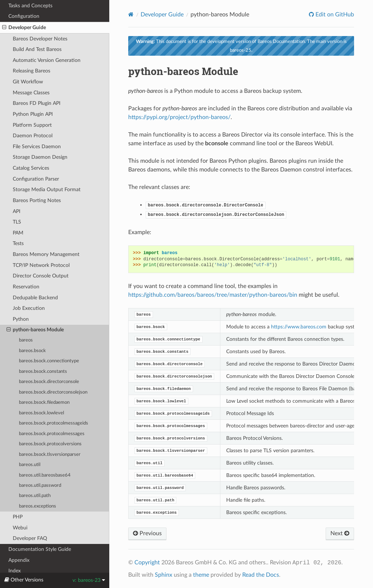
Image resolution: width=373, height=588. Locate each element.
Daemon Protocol (33, 136)
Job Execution (29, 308)
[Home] (131, 14)
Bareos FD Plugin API (37, 103)
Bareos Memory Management (46, 254)
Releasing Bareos (32, 71)
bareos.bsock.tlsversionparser (50, 455)
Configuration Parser (36, 179)
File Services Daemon (37, 147)
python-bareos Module (35, 330)
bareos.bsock (32, 351)
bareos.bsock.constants (43, 372)
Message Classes (31, 93)
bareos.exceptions (38, 506)
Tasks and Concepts (30, 6)
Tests (18, 243)
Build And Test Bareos (37, 49)
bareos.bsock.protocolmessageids (54, 423)
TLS (17, 222)
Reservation (26, 287)
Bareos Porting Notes (37, 200)
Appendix (19, 560)
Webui (20, 528)
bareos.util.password (40, 486)
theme (201, 575)
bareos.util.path (35, 496)
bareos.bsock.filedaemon (44, 402)
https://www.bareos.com (299, 327)
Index (15, 571)
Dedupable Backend (35, 298)
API (17, 211)
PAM (18, 233)
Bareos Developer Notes (40, 39)
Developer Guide (24, 28)
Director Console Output (41, 276)
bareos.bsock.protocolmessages (52, 434)
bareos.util (30, 465)
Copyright (147, 563)
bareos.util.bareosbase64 (45, 475)
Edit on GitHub (334, 15)
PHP (18, 517)
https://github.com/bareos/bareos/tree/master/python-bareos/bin (213, 295)
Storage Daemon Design (40, 157)
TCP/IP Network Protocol (41, 265)
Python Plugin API (33, 114)
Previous (147, 533)
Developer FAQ (30, 538)
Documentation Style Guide (40, 549)
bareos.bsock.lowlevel (42, 413)
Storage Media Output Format (47, 190)
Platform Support (32, 125)
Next (340, 533)
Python (21, 319)
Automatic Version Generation (47, 60)
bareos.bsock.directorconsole (49, 382)
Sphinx (164, 575)
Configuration (24, 16)
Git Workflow (28, 82)
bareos (26, 340)
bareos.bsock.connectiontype (49, 361)
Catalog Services (31, 168)
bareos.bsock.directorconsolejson (53, 392)
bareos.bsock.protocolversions (50, 444)
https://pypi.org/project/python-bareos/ (179, 117)
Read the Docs (261, 575)
